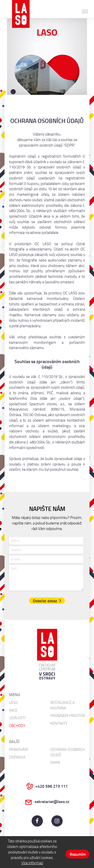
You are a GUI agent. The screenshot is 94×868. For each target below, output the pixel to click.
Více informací (32, 863)
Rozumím (78, 854)
